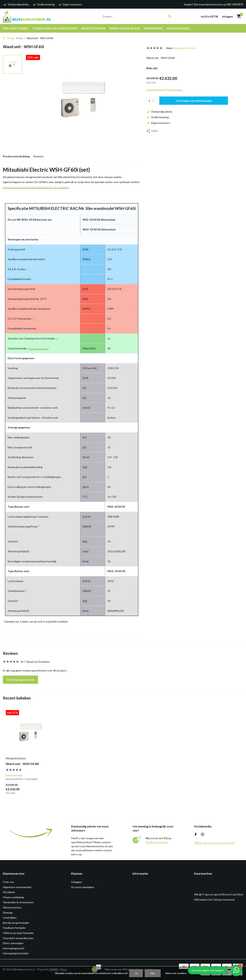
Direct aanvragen (13, 943)
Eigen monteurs (158, 123)
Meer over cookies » (176, 973)
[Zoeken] (137, 16)
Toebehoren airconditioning (55, 28)
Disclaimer (9, 892)
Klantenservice (12, 907)
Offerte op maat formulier (18, 933)
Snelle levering (158, 117)
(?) (27, 269)
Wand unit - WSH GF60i (22, 764)
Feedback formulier (14, 928)
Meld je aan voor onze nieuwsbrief (214, 843)
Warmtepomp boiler (125, 28)
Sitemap (8, 913)
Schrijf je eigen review (20, 680)
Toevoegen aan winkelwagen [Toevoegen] (194, 101)
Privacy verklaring (13, 897)
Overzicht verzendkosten (18, 938)
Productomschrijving (16, 156)
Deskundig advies (159, 112)
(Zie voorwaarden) (38, 348)
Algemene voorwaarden (17, 887)
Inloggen (76, 882)
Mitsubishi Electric (185, 48)
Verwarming (153, 28)
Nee (153, 973)
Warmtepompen (93, 28)
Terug (9, 38)
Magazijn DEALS (178, 28)
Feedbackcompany (157, 842)
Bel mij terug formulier (16, 923)
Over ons (8, 882)
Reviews (39, 156)
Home (21, 38)
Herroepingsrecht (14, 948)
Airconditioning (16, 28)
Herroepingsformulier (16, 953)
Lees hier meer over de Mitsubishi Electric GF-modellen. (36, 187)
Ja (136, 973)
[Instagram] (203, 835)
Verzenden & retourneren (18, 902)
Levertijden (10, 918)
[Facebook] (196, 835)
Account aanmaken (83, 887)
